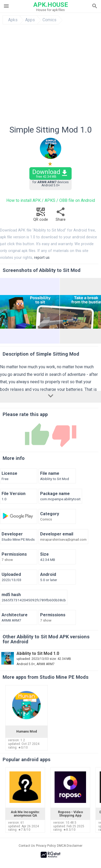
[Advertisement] (49, 76)
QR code (41, 216)
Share (61, 216)
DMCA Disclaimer (70, 846)
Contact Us (27, 846)
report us (42, 258)
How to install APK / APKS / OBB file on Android (51, 200)
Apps (30, 20)
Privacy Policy (46, 846)
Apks (13, 20)
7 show (7, 560)
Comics (49, 20)
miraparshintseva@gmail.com (63, 540)
